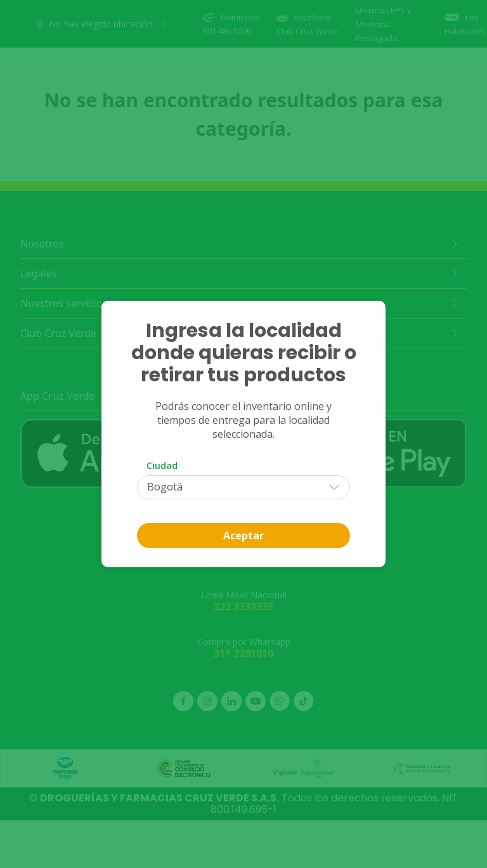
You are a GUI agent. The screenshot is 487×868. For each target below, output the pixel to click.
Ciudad (162, 465)
